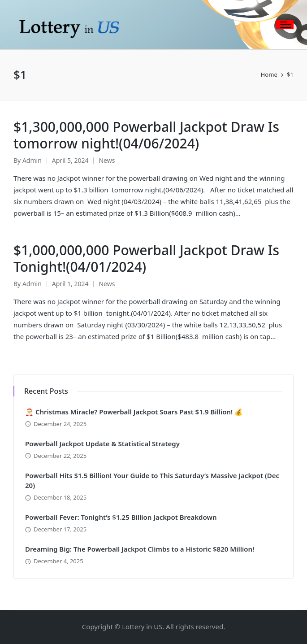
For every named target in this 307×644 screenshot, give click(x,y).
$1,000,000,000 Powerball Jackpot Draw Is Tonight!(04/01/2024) (146, 259)
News (107, 160)
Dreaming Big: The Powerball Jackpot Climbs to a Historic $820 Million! (140, 549)
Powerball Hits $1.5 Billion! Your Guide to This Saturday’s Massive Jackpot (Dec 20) (152, 481)
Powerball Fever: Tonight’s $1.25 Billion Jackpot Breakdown (121, 517)
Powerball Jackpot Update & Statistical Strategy (102, 444)
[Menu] (285, 25)
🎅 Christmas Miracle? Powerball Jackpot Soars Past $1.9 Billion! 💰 (134, 412)
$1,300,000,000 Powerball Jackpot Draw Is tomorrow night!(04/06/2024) (146, 135)
